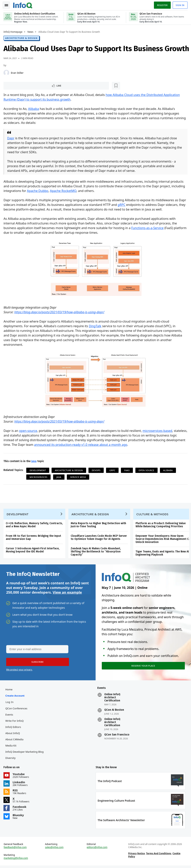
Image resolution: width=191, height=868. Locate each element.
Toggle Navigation (8, 5)
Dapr (11, 138)
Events (10, 716)
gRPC (122, 204)
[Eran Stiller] (7, 72)
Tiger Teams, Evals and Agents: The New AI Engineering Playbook (163, 553)
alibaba (168, 470)
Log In (10, 704)
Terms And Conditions (159, 856)
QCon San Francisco (117, 736)
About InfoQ (13, 735)
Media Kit (11, 747)
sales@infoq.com (54, 850)
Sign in (180, 5)
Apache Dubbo (38, 190)
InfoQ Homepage (13, 31)
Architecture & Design (22, 37)
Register (162, 5)
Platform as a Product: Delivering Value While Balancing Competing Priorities (161, 525)
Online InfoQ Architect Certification (112, 699)
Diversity (11, 759)
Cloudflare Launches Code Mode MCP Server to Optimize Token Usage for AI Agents (99, 538)
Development (38, 470)
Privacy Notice (136, 856)
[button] (37, 663)
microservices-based (158, 431)
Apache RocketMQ (63, 190)
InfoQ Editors (14, 728)
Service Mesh (78, 477)
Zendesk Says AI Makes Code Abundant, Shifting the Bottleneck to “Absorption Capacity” (96, 552)
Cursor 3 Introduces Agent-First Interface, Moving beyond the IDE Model (33, 550)
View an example (67, 593)
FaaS (127, 470)
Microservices (39, 477)
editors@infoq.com (97, 850)
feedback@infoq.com (16, 850)
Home (9, 691)
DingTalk (95, 326)
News (31, 31)
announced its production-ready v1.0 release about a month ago (101, 444)
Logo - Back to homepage (23, 4)
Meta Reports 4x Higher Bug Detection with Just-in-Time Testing (99, 525)
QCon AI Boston (114, 711)
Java (34, 461)
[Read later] (27, 85)
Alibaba (34, 108)
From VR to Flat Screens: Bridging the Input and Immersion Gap (34, 538)
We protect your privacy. (19, 671)
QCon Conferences (17, 710)
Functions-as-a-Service (148, 228)
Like (14, 85)
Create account (15, 697)
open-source (28, 431)
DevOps (96, 470)
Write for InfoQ (15, 722)
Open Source (147, 470)
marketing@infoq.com (16, 860)
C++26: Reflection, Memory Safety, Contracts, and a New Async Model (35, 525)
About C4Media (15, 741)
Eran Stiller (18, 72)
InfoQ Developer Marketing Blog (25, 753)
